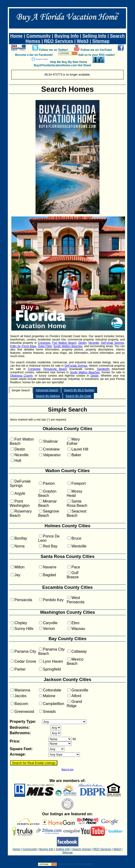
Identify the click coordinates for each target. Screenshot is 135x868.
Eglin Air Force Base (23, 346)
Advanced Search (47, 390)
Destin (82, 343)
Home (16, 36)
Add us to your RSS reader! (97, 55)
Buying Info (66, 36)
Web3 (83, 41)
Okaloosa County (21, 376)
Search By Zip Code (78, 396)
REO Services (59, 41)
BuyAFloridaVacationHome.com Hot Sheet (62, 65)
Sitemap (101, 41)
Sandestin (103, 369)
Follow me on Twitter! (54, 50)
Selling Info (94, 36)
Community (38, 36)
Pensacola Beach (55, 369)
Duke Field (45, 346)
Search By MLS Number (79, 390)
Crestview (44, 343)
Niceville (94, 343)
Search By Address (48, 396)
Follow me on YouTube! (96, 50)
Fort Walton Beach (64, 343)
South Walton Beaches (68, 346)
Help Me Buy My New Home (69, 62)
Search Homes (67, 89)
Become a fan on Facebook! (34, 55)
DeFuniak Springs (113, 343)
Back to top (67, 770)
